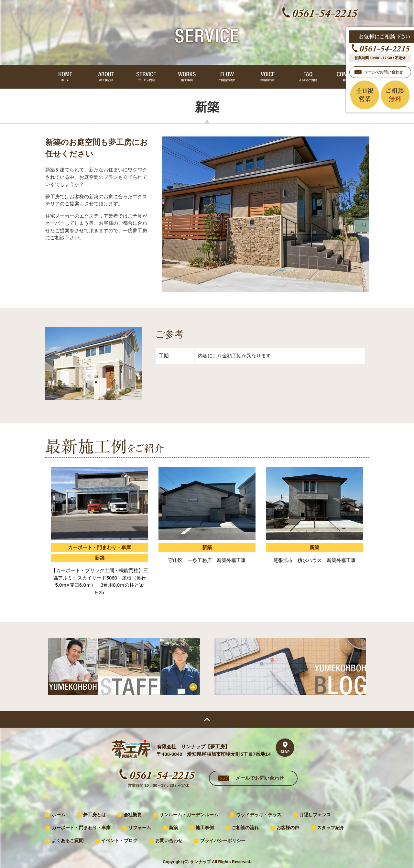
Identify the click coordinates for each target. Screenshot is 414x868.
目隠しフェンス (315, 815)
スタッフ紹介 (331, 828)
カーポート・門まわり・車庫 (81, 828)
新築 (173, 828)
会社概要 (133, 815)
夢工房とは (94, 815)
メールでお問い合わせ (260, 778)
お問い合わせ (169, 841)
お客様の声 (288, 828)
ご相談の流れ (245, 828)
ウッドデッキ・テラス (259, 815)
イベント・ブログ (119, 841)
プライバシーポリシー (223, 841)
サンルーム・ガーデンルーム (189, 815)
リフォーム (140, 828)
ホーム (59, 815)
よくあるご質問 (68, 841)
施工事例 (205, 828)
